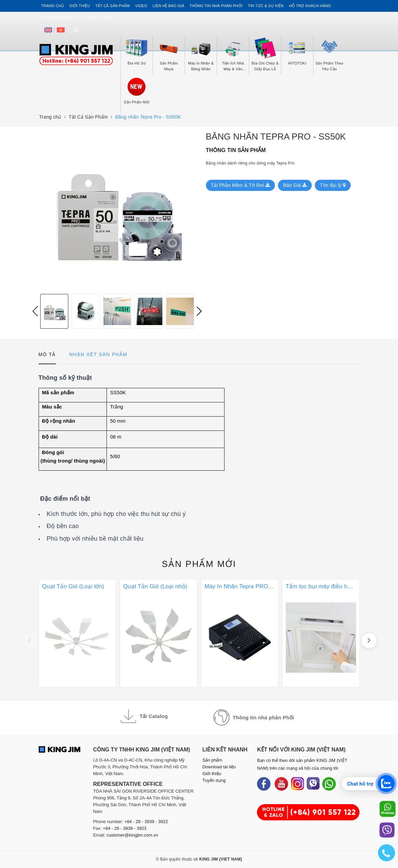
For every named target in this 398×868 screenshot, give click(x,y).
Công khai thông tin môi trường (76, 18)
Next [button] (199, 311)
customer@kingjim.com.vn (132, 835)
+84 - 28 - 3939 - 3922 (146, 822)
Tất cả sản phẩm (113, 6)
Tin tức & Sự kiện (266, 6)
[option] (117, 210)
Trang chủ (53, 6)
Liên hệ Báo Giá (168, 6)
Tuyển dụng (214, 780)
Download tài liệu (219, 767)
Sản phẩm (199, 564)
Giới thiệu (80, 6)
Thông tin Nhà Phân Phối (216, 6)
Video (141, 6)
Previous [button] (35, 311)
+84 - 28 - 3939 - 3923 (125, 828)
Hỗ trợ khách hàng (310, 6)
